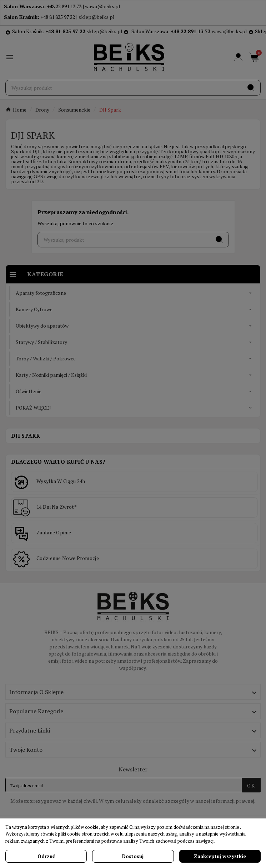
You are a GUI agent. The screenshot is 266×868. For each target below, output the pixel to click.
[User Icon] (238, 57)
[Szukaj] (124, 88)
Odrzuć (46, 856)
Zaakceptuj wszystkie (220, 856)
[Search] (251, 88)
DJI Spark (26, 436)
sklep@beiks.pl (97, 17)
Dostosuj (133, 856)
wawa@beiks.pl (103, 6)
